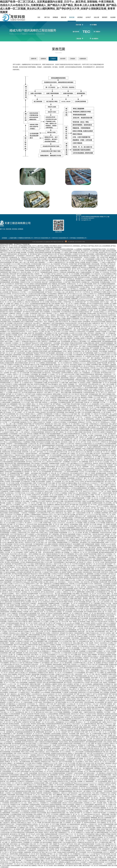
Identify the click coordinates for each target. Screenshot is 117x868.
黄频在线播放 (53, 496)
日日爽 (28, 300)
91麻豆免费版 (107, 709)
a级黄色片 (95, 307)
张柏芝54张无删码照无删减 (52, 391)
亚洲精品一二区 (79, 538)
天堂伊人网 (61, 498)
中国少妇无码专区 (19, 323)
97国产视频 (82, 589)
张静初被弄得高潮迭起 (56, 282)
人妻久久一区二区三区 (80, 439)
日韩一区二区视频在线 (109, 333)
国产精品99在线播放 (77, 811)
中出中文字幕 (106, 447)
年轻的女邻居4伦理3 (33, 277)
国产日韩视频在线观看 (52, 587)
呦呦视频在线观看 (96, 341)
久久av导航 (12, 683)
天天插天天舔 (59, 388)
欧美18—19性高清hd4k (20, 851)
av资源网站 (55, 320)
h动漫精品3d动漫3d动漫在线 (44, 394)
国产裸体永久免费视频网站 (15, 317)
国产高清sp (111, 264)
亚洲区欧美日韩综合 (58, 510)
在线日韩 (23, 594)
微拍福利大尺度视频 (12, 335)
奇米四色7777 (47, 589)
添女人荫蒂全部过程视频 (24, 719)
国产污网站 (83, 346)
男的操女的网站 (92, 313)
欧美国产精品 (93, 490)
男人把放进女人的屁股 (84, 383)
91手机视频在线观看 (28, 355)
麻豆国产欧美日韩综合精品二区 (25, 538)
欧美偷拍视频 (16, 422)
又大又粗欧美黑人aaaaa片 (46, 450)
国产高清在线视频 (65, 370)
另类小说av (51, 518)
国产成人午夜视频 (105, 348)
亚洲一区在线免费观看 (64, 341)
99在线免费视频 (16, 752)
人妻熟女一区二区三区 (22, 686)
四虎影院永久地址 (46, 762)
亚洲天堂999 (105, 572)
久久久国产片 (20, 523)
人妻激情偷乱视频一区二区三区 (100, 383)
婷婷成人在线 (100, 366)
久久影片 (106, 297)
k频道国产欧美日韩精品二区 (78, 574)
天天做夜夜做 (99, 320)
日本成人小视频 (14, 327)
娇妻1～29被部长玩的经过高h (92, 266)
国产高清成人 (20, 305)
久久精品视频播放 (72, 422)
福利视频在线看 (57, 309)
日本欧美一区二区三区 (73, 350)
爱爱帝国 (110, 748)
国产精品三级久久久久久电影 (89, 541)
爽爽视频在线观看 (106, 407)
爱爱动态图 (60, 435)
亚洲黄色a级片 (14, 692)
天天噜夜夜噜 (25, 811)
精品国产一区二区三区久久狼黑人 (46, 722)
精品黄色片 (98, 358)
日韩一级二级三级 (6, 299)
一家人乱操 (18, 361)
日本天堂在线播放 (22, 587)
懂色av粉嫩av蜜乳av (57, 335)
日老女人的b (63, 417)
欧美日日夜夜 (79, 702)
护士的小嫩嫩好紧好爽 (24, 457)
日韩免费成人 (110, 488)
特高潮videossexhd (53, 421)
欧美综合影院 (48, 343)
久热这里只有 (41, 422)
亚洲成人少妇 (78, 373)
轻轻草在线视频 (85, 350)
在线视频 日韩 (86, 282)
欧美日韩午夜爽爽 (45, 859)
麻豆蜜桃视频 (45, 748)
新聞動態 (21, 229)
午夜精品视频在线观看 (30, 325)
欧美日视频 (64, 571)
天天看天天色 (96, 432)
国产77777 (99, 506)
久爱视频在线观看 (31, 409)
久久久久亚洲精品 (34, 460)
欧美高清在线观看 (18, 521)
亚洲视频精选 (66, 831)
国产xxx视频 (89, 437)
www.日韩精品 (81, 664)
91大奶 (48, 490)
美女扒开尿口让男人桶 (16, 554)
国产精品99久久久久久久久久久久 (21, 299)
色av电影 (89, 447)
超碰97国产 (85, 686)
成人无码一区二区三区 (81, 859)
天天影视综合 (20, 454)
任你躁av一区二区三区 (57, 374)
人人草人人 (56, 313)
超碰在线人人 (85, 824)
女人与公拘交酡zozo (98, 444)
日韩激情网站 (25, 805)
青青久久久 (71, 739)
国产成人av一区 (41, 416)
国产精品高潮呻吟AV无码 (102, 355)
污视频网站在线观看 (54, 603)
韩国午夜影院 (63, 587)
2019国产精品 (105, 579)
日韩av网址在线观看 (83, 595)
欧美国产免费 (67, 411)
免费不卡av (97, 353)
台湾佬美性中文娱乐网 (22, 641)
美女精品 (62, 775)
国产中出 (3, 335)
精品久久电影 (49, 491)
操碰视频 (98, 317)
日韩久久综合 (53, 256)
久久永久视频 (48, 516)
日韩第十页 (50, 378)
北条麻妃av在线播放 (15, 491)
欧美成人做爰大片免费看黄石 (85, 281)
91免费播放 (42, 363)
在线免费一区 (16, 720)
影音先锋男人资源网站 (12, 378)
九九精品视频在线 (57, 549)
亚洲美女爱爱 (104, 427)
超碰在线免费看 (24, 608)
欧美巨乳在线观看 (93, 309)
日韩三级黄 (88, 538)
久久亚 (65, 763)
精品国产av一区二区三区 (48, 716)
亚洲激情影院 (14, 777)
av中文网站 (31, 587)
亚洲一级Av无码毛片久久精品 (98, 739)
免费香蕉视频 (97, 531)
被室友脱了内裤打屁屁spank (107, 309)
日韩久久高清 (22, 434)
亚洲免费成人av (66, 488)
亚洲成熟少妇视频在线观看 (35, 786)
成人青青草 (47, 401)
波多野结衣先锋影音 (97, 747)
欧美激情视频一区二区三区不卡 (48, 299)
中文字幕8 (104, 353)
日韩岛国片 (108, 478)
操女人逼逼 (28, 351)
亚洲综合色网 (14, 803)
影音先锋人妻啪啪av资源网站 (81, 577)
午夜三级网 (47, 393)
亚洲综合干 (73, 378)
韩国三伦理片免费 (36, 402)
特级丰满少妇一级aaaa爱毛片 (17, 300)
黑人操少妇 (14, 261)
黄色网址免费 (103, 582)
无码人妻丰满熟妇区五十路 (39, 727)
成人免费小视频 (70, 615)
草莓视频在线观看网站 (72, 256)
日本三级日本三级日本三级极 (80, 394)
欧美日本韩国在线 (33, 809)
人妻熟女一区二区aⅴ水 (40, 427)
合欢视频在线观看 (42, 671)
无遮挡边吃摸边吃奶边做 (96, 460)
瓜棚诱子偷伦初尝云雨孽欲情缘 (64, 249)
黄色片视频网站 (39, 337)
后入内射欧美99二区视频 (28, 482)
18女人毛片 (96, 704)
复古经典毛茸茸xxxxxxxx (79, 719)
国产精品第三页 (81, 562)
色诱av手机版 (92, 289)
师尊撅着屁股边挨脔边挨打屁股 (68, 277)
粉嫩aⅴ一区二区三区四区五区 (47, 290)
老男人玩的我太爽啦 (103, 577)
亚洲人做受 (61, 330)
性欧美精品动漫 (87, 572)
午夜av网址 (113, 814)
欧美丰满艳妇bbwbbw (50, 389)
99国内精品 (83, 304)
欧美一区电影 (63, 384)
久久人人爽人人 (56, 393)
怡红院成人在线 (108, 529)
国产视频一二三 (21, 861)
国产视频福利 (46, 663)
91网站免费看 (92, 557)
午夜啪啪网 (60, 790)
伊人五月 (35, 386)
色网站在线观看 (28, 391)
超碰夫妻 (33, 300)
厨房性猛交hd (54, 521)
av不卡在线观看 (48, 519)
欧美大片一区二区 (8, 788)
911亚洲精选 (17, 505)
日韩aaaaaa (29, 711)
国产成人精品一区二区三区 (25, 427)
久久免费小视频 (64, 383)
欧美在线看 (29, 544)
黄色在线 (62, 546)
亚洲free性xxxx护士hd (62, 836)
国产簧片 (94, 508)
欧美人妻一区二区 (13, 376)
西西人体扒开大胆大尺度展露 (98, 566)
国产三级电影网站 (54, 534)
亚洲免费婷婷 (87, 322)
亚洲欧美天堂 (37, 480)
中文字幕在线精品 (52, 294)
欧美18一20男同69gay (12, 406)
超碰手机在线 (40, 740)
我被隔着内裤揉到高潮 (7, 500)
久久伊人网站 (98, 285)
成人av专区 (7, 416)
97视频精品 (17, 625)
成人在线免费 (91, 523)
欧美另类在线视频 (66, 585)
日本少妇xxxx (76, 862)
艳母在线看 (103, 704)
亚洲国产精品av (19, 297)
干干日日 (29, 332)
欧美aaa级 (55, 444)
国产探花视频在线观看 (19, 744)
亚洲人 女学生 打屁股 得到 (44, 561)
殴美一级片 (88, 725)
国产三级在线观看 (62, 454)
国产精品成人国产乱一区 (109, 780)
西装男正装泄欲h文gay (52, 289)
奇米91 (102, 404)
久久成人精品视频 (10, 686)
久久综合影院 (30, 767)
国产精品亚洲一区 (78, 656)
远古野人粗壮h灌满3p (35, 608)
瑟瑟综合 (45, 402)
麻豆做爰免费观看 (40, 597)
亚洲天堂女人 (62, 496)
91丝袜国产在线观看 (101, 332)
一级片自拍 (102, 798)
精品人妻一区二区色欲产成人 (106, 261)
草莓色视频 (93, 330)
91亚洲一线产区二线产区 (74, 269)
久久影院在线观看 (45, 271)
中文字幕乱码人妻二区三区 (26, 841)
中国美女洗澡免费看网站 (53, 531)
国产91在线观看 (95, 348)
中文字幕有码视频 (80, 381)
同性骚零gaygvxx (106, 422)
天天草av (112, 462)
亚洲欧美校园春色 (40, 564)
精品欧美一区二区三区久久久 (82, 508)
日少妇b (103, 274)
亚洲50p (35, 857)
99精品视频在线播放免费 (75, 386)
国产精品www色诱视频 (7, 701)
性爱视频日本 (68, 440)
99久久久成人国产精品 (27, 551)
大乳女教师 (34, 750)
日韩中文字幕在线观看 (34, 361)
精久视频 (55, 783)
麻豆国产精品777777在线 (59, 285)
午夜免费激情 (112, 683)
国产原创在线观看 (109, 267)
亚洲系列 (53, 602)
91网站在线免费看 (52, 640)
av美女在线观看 (79, 752)
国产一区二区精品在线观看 (91, 302)
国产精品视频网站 (85, 274)
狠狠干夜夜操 (51, 628)
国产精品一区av (103, 735)
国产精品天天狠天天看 (54, 696)
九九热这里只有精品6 (8, 432)
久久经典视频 (7, 449)
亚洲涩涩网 (25, 452)
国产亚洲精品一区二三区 (59, 279)
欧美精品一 (100, 791)
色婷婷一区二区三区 (42, 358)
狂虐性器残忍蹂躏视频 (41, 284)
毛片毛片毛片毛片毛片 (36, 411)
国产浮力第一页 (33, 363)
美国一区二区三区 (30, 712)
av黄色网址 (74, 468)
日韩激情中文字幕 (25, 282)
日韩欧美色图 (104, 378)
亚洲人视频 (66, 795)
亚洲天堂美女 (22, 267)
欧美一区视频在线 (49, 322)
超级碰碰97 (4, 254)
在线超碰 (85, 864)
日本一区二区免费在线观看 (21, 684)
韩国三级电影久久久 (15, 272)
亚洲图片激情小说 (69, 859)
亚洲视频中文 (112, 351)
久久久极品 (31, 564)
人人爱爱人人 (17, 341)
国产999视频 (16, 435)
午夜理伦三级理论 (71, 699)
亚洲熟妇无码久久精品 (72, 427)
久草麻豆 (84, 650)
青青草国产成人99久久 (79, 421)
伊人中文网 (93, 524)
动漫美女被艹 (82, 632)
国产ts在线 (78, 561)
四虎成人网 (81, 849)
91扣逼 (102, 562)
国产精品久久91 (91, 290)
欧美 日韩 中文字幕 (46, 599)
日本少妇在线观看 (87, 412)
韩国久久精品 (25, 752)
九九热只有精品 (38, 702)
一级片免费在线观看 (65, 529)
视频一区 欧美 (25, 590)
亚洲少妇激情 (95, 376)
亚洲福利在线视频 (35, 686)
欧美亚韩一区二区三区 (98, 725)
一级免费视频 (18, 742)
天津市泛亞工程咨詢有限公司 (42, 238)
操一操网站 (46, 348)
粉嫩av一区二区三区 (97, 496)
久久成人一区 (113, 557)
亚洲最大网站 (80, 370)
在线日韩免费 (16, 768)
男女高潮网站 (13, 457)
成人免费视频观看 (52, 330)
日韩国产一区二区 (79, 337)
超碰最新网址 (73, 401)
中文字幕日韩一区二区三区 (26, 651)
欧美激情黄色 (33, 673)
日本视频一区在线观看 (19, 615)
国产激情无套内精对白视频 (55, 338)
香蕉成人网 (113, 618)
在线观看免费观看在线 (38, 335)
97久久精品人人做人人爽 (61, 292)
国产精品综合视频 (41, 511)
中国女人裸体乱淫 (57, 686)
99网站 (81, 767)
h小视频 (92, 495)
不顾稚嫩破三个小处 (76, 720)
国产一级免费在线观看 (90, 516)
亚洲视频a (6, 790)
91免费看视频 (44, 709)
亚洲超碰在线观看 (100, 480)
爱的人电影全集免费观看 (83, 678)
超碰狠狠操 (102, 345)
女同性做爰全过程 (79, 518)
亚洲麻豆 (99, 663)
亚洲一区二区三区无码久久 (14, 249)
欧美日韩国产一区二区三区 (80, 460)
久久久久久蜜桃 (16, 264)
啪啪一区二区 (30, 478)
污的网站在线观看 (31, 636)
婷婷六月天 (9, 505)
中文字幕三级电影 (29, 284)
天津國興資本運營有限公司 (25, 238)
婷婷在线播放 (9, 488)
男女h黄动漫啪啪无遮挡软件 (77, 742)
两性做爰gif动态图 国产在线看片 (67, 595)
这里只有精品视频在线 (58, 323)
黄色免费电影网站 (60, 407)
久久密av (63, 305)
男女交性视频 (108, 791)
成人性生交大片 (79, 669)
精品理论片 (111, 587)
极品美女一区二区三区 (43, 267)
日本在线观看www (52, 655)
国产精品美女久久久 (24, 760)
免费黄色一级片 (108, 281)
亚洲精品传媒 (113, 664)
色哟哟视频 (62, 699)
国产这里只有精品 (111, 480)
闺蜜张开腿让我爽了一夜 (37, 684)
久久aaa (3, 426)
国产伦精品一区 (97, 272)
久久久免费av (26, 313)
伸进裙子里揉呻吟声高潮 (103, 289)
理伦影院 (34, 724)
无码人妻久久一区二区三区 (22, 585)
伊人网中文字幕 (93, 800)
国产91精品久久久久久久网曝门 (14, 419)
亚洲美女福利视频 (14, 513)
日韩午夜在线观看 (93, 401)
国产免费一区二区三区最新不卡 (15, 394)
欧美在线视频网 (15, 865)
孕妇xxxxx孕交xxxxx (78, 388)
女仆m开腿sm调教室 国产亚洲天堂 (20, 381)
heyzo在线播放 (84, 778)
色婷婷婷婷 (29, 709)
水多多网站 (91, 521)
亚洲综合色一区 (80, 356)
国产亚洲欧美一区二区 (47, 495)
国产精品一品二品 (53, 854)
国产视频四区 (50, 538)
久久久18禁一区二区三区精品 (23, 495)
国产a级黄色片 (6, 305)
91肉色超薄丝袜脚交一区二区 (92, 393)
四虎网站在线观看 (84, 429)
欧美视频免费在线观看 (21, 607)
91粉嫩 (70, 661)
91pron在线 (99, 368)
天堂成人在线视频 (83, 556)
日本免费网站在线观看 (65, 402)
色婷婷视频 (99, 772)
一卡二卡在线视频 (20, 478)
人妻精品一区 (52, 785)
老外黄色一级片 (55, 317)
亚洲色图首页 (83, 427)
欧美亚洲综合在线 (17, 325)
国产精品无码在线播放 (71, 510)
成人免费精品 (42, 330)
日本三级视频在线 (49, 505)
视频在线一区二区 (43, 366)
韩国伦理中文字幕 (87, 561)
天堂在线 (46, 411)
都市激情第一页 (48, 310)
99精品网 (35, 643)
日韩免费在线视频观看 (107, 343)
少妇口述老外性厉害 (99, 430)
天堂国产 (109, 340)
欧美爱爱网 (54, 486)
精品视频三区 (24, 837)
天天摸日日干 (106, 839)
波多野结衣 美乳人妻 (6, 615)
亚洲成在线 (103, 477)
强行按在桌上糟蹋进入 (7, 763)
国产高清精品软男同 (38, 424)
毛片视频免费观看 (38, 544)
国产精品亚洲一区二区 (26, 450)
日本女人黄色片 (69, 348)
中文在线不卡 (4, 300)
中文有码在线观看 (33, 630)
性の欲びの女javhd (19, 579)
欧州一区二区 (11, 648)
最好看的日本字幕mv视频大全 (60, 569)
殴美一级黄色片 (83, 655)
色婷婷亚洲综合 (18, 627)
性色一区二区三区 (70, 495)
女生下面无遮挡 (33, 688)
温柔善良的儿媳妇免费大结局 (35, 541)
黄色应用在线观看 (53, 699)
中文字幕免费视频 (53, 325)
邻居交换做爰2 (12, 318)
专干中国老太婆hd (104, 414)
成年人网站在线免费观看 (13, 259)
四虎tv (106, 429)
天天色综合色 (9, 515)
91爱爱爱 (32, 396)
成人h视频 (26, 501)
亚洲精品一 (95, 493)
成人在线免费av (104, 269)
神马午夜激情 (50, 407)
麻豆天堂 (59, 467)
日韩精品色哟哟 (109, 711)
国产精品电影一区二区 (13, 338)
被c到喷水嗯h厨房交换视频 (62, 360)
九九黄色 (42, 332)
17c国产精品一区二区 (20, 819)
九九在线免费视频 (54, 846)
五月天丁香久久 (37, 419)
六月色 (111, 602)
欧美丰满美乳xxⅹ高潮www (92, 656)
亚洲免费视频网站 (37, 798)
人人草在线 (6, 477)
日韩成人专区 (82, 688)
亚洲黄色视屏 (26, 490)
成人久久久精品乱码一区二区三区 (72, 467)
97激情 (77, 374)
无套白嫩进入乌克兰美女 (7, 735)
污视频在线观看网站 (86, 272)
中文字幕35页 (23, 348)
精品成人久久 (54, 582)
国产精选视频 (88, 284)
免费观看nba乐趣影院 (12, 426)
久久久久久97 (93, 666)
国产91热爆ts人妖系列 (44, 317)
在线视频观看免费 (69, 785)
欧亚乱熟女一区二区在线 (73, 757)
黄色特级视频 (9, 544)
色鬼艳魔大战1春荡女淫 (65, 544)
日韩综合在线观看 (68, 694)
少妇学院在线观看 (67, 251)
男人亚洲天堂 (85, 251)
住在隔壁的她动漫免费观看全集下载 (40, 304)
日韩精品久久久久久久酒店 (42, 355)
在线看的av (108, 337)
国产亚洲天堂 (112, 605)
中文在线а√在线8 (36, 796)
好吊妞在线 (112, 313)
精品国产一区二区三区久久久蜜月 (93, 526)
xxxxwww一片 (110, 765)
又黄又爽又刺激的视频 (66, 681)
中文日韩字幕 (103, 500)
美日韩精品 (10, 285)
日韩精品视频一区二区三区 (102, 435)
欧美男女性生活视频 (60, 557)
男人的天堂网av (108, 503)
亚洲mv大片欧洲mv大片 (90, 294)
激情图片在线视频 (99, 475)
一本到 (80, 384)
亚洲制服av (28, 526)
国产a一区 (98, 842)
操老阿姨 (91, 846)
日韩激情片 (106, 470)
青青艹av (28, 430)
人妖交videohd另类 (69, 374)
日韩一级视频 (107, 857)
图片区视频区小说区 (53, 427)
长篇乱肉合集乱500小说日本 (12, 664)
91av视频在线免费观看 (73, 541)
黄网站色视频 (57, 394)
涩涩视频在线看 (94, 394)
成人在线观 (71, 571)
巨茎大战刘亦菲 (15, 547)
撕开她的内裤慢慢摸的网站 (55, 429)
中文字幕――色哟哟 (107, 826)
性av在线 (7, 493)
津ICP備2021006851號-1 (57, 242)
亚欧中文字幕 (37, 462)
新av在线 (32, 772)
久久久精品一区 (77, 661)
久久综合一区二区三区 (54, 861)
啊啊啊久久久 (69, 330)
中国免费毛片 (83, 289)
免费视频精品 (53, 458)
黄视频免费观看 (93, 605)
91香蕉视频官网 (5, 600)
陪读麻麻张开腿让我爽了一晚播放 (20, 473)
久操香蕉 (97, 511)
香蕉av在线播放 (56, 442)
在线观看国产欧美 (103, 490)
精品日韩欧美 (37, 778)
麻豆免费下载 (7, 356)
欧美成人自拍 (49, 251)
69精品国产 (72, 747)
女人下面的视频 (95, 603)
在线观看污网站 (71, 458)
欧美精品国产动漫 (36, 313)
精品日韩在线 (87, 432)
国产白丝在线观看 (102, 697)
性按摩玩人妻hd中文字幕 (32, 632)
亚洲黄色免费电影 (50, 467)
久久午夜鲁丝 (61, 389)
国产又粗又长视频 (105, 595)
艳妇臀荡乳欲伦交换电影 (9, 379)
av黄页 (14, 302)
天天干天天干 (113, 325)
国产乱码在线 (68, 388)
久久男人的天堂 (58, 491)
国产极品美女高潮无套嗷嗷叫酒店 (95, 482)
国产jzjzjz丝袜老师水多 (97, 753)
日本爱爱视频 (6, 547)
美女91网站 (75, 808)
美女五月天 (74, 795)
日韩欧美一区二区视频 (14, 590)
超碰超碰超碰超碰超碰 (49, 445)
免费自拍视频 (73, 383)
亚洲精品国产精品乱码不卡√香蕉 (34, 305)
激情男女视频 (91, 707)
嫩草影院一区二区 (38, 449)
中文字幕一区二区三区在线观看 (14, 552)
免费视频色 (109, 417)
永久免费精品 (21, 828)
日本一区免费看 (5, 373)
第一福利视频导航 (74, 569)
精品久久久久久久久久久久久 (78, 358)
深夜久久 (33, 414)
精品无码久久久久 (27, 449)
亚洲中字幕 (105, 287)
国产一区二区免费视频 (100, 437)
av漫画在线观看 (23, 650)
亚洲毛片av (108, 660)
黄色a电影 (3, 249)
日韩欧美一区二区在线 (104, 651)
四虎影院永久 (57, 793)
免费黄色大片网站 (111, 274)
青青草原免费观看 (93, 445)
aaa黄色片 (3, 285)
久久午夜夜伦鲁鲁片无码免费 (48, 437)
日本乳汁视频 (40, 834)
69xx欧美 (72, 333)
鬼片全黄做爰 (84, 777)
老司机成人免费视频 (33, 434)
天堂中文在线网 (13, 632)
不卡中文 (16, 584)
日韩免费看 (109, 798)
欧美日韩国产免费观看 (41, 717)
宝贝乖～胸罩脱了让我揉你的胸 (72, 351)
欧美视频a (34, 800)
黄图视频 (48, 335)
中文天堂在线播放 (77, 470)
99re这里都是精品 (64, 691)
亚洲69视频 (61, 719)
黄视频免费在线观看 (18, 669)
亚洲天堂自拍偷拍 (105, 686)
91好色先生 (3, 785)
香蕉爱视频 (39, 633)
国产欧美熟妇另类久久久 (108, 373)
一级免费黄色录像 (42, 603)
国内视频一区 (89, 414)
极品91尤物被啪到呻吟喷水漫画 (56, 813)
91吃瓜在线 (106, 272)
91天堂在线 (9, 290)
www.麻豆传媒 (33, 505)
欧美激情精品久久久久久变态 (34, 781)
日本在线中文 (72, 300)
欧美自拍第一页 (9, 360)
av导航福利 (107, 256)
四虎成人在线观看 (80, 262)
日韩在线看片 (95, 361)
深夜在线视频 (18, 309)
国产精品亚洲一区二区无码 (66, 521)
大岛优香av (52, 477)
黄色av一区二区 (107, 515)
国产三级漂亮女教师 (20, 353)
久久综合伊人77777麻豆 (42, 396)
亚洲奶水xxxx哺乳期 (34, 837)
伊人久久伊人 (57, 590)
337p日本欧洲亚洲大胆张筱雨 (28, 813)
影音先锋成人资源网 (76, 365)
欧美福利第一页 (33, 510)
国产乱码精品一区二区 (10, 412)
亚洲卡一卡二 (98, 796)
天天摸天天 (44, 328)
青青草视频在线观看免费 (56, 683)
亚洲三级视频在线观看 (88, 544)
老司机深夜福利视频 (26, 483)
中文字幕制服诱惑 (69, 554)
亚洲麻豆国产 (111, 706)
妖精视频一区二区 (104, 401)
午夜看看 (82, 374)
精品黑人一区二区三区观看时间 (11, 411)
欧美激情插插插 (8, 819)
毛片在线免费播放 (76, 650)
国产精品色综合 (73, 793)
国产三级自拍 (7, 340)
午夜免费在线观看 (19, 407)
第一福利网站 (55, 271)
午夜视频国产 (32, 513)
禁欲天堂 (28, 302)
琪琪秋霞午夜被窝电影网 (32, 271)
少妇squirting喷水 (58, 561)
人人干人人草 (18, 773)
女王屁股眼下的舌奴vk (69, 678)
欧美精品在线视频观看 (64, 267)
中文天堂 (56, 417)
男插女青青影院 (76, 282)
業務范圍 (9, 229)
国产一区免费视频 (65, 462)
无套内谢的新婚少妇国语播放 (73, 501)
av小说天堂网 (13, 559)
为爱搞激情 (59, 660)
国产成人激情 (90, 632)
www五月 (86, 279)
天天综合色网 (93, 360)
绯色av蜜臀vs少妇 (78, 594)
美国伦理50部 (76, 407)
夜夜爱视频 (105, 513)
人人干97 (74, 585)
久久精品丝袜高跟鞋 (55, 826)
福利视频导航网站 (46, 340)
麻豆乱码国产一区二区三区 (83, 674)
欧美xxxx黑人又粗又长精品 (82, 348)
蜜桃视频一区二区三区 (107, 808)
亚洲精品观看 (23, 266)
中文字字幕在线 (26, 264)
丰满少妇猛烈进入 (78, 457)
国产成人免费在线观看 (53, 475)
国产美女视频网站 (67, 547)
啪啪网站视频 (16, 465)
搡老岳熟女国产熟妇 (39, 309)
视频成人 (10, 627)
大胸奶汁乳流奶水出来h (92, 633)
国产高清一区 (6, 445)
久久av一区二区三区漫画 (40, 297)
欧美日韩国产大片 (83, 253)
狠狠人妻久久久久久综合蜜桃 (96, 809)
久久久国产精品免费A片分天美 (84, 584)
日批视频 (48, 422)
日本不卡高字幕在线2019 (59, 356)
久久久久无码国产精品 (66, 641)
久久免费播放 (64, 493)
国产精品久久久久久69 (71, 503)
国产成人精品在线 (43, 648)
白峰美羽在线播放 (99, 300)
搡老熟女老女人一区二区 (44, 287)
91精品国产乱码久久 (34, 599)
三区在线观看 (45, 256)
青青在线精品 (61, 315)
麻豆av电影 (104, 486)
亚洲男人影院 (109, 750)
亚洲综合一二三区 (105, 335)
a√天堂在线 (44, 421)
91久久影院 (42, 501)
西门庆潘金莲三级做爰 (76, 322)
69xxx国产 (24, 361)
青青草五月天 (19, 269)
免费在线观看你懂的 (66, 457)
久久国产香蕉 (40, 543)
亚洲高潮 (107, 719)
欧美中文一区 (104, 569)
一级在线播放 (14, 541)
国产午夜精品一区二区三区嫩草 (95, 673)
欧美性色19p (111, 292)
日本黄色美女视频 (36, 264)
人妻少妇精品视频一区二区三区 (73, 435)
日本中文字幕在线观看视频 (35, 681)
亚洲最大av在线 (5, 630)
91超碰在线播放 (107, 547)
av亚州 (81, 668)
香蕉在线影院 (30, 440)
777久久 (99, 778)
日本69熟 (77, 486)
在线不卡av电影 (104, 302)
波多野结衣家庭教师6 (56, 805)
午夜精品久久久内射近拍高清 (77, 332)
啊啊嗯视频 (94, 818)
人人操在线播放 (53, 402)
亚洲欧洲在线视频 (63, 401)
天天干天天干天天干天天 (86, 299)
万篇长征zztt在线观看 (11, 440)
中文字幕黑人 (91, 465)
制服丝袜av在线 (54, 798)
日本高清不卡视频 (64, 834)
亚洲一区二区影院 (94, 416)
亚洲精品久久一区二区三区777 (74, 775)
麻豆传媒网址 (62, 284)
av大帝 (105, 549)
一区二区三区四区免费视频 (54, 455)
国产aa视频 (77, 755)
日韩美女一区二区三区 (87, 407)
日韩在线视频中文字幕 (28, 780)
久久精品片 (104, 371)
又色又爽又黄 (70, 523)
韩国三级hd (92, 599)
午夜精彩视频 (6, 734)
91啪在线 (19, 313)
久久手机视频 (16, 603)
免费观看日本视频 (65, 814)
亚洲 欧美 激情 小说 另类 (28, 575)
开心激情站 (98, 556)
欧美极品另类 (96, 371)
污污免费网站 (34, 501)
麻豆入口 (74, 671)
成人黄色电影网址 (89, 419)
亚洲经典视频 (19, 707)
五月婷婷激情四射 (29, 401)
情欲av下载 (99, 256)
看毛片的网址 (47, 633)
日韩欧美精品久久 (95, 424)
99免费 (39, 823)
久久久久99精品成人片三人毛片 (58, 381)
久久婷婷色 (3, 289)
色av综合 (49, 773)
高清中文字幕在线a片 (15, 592)
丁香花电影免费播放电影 (13, 485)
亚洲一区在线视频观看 (109, 625)
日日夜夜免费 (68, 800)
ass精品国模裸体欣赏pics (16, 442)
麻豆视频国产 (18, 312)
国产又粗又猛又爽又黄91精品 (25, 274)
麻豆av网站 (64, 770)
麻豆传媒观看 (89, 518)
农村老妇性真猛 (92, 363)
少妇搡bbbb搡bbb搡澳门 (17, 506)
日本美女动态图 (109, 640)
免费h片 (58, 449)
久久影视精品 (32, 617)
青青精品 (99, 625)
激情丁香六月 (101, 681)
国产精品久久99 (81, 763)
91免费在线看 (90, 449)
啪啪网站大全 (51, 511)
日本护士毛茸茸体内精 (20, 285)
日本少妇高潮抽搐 (93, 552)
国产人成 (71, 271)
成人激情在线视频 (9, 361)
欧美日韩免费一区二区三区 (18, 790)
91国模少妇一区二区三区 (80, 552)
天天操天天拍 (41, 483)
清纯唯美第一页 (28, 521)
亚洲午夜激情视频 (40, 251)
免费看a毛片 (93, 778)
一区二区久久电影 (102, 645)
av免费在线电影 (34, 706)
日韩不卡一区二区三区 (50, 337)
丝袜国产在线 (35, 533)
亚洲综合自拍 (82, 692)
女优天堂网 (12, 791)
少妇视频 (52, 622)
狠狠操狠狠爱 (87, 727)
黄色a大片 (5, 437)
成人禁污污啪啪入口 (94, 328)
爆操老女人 (83, 486)
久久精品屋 (60, 566)
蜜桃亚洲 (28, 818)
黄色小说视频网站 (45, 312)
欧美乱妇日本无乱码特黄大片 (87, 653)
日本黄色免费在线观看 (36, 589)
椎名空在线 (38, 572)
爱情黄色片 (84, 396)
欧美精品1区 (82, 745)
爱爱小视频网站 (93, 655)
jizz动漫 (8, 333)
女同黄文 (14, 806)
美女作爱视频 (103, 351)
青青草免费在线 (90, 374)
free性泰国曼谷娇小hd (40, 559)
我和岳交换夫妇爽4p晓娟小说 (19, 330)
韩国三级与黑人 (20, 543)
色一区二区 (12, 575)
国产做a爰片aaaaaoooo (90, 506)
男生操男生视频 (75, 404)
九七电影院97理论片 (62, 300)
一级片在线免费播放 (44, 454)
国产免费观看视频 (88, 353)
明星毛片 (87, 627)
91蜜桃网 (98, 828)
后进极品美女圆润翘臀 (104, 294)
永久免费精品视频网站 (22, 648)
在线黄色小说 (18, 365)
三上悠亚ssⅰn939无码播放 (74, 376)
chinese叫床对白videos (37, 585)
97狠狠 (14, 340)
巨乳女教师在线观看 (89, 317)
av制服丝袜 (12, 313)
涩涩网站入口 (21, 302)
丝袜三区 (3, 607)
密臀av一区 (44, 861)
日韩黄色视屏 (5, 867)
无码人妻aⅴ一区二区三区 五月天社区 (88, 699)
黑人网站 (104, 531)
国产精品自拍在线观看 (14, 475)
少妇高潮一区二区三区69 (93, 851)
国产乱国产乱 (18, 546)
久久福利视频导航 (73, 688)
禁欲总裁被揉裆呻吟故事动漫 (43, 440)
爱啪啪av (54, 651)
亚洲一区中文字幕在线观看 (29, 577)
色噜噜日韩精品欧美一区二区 (64, 567)
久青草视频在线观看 (56, 803)
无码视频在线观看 (15, 696)
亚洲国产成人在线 (111, 831)
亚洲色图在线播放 (105, 282)
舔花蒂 (13, 305)
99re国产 (88, 683)
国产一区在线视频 (65, 638)
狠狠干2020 (20, 785)
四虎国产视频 (28, 424)
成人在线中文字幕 (84, 839)
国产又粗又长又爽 (110, 482)
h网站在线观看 (70, 607)
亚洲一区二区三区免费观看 (28, 310)
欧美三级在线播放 (41, 854)
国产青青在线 (27, 312)
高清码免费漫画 (30, 833)
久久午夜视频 (79, 523)
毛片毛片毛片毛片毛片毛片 (20, 294)
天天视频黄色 (34, 498)
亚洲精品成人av (42, 315)
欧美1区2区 (5, 592)
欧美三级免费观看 (66, 391)
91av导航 (37, 534)
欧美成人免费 (26, 801)
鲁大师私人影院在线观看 (80, 445)
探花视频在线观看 (101, 473)
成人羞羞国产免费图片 (66, 572)
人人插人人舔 (79, 419)
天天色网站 (48, 274)
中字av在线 (24, 617)
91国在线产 (58, 416)
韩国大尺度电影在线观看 (9, 427)
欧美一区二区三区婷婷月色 (48, 612)
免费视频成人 (4, 610)
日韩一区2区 (86, 500)
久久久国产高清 (70, 444)
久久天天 (107, 636)
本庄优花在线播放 (101, 567)
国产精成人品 (70, 279)
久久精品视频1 (17, 490)
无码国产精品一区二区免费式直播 (73, 302)
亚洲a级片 (96, 351)
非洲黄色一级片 (8, 689)
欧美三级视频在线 (56, 831)
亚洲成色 (50, 808)
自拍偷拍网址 (96, 404)
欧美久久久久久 (14, 266)
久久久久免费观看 (58, 620)
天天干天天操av (8, 635)
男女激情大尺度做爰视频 (28, 816)
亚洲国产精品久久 (103, 727)
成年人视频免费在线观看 (107, 376)
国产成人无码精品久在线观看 (78, 465)
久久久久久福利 (35, 468)
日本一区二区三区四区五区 (51, 638)
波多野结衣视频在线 (67, 373)
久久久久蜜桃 (30, 493)
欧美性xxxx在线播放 (78, 566)
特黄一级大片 (107, 747)
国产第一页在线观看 (36, 590)
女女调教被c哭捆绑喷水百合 (49, 295)
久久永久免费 (49, 562)
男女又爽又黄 (22, 541)
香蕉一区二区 (101, 290)
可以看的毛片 (21, 781)
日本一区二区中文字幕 (81, 271)
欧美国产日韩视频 (30, 508)
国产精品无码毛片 (102, 313)
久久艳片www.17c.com (87, 854)
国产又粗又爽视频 (98, 760)
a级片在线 (107, 717)
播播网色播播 (81, 592)
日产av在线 (111, 795)
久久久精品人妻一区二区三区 (102, 452)
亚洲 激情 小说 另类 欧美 (96, 640)
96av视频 (25, 599)
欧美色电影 (11, 666)
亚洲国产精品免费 (102, 363)
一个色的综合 (98, 297)
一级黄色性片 (42, 704)
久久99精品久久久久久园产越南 (69, 368)
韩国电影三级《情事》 (36, 552)
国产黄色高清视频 (45, 318)
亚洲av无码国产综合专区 (25, 307)
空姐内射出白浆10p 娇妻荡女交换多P (25, 455)
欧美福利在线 (24, 569)
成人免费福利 (103, 310)
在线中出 (112, 744)
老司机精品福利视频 (106, 580)
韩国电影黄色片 (32, 267)
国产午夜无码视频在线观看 (79, 676)
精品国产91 (7, 823)
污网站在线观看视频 (92, 381)
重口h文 (25, 417)
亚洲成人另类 (66, 697)
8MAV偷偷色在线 (59, 786)
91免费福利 (103, 284)
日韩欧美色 (32, 628)
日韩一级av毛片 (96, 674)
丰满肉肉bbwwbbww (47, 515)
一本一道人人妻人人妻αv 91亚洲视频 (13, 424)
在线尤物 (93, 368)
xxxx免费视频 (78, 249)
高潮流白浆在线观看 (101, 646)
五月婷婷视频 (71, 356)
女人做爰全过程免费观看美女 (19, 445)
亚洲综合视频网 (49, 305)
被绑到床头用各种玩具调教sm (53, 740)
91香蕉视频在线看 (90, 551)
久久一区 (109, 350)
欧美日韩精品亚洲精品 (44, 569)
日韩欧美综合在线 (89, 458)
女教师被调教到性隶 (93, 587)
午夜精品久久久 (23, 370)
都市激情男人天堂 (67, 439)
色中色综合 (60, 785)
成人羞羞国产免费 (54, 345)
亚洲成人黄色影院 (41, 412)
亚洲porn (41, 404)
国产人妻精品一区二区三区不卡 (20, 304)
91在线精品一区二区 (18, 343)
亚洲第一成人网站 (88, 435)
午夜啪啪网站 (47, 734)
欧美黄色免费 (60, 445)
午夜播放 (47, 660)
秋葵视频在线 (109, 521)
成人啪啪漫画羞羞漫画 (74, 824)
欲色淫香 (85, 384)
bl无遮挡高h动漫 (38, 521)
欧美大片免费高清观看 (27, 322)
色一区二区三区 (46, 399)
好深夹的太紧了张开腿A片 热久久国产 (38, 261)
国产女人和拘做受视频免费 (101, 694)
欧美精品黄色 (9, 472)
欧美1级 (40, 785)
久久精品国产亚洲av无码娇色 (90, 269)
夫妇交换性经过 (42, 615)
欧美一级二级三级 (111, 752)
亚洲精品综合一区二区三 (12, 676)
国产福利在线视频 (89, 254)
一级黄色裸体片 (46, 323)
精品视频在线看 (69, 625)
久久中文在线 (6, 261)
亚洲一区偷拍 (41, 613)
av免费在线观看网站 (101, 254)
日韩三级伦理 (25, 865)
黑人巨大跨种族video (90, 366)
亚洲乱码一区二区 (46, 285)
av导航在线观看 (95, 282)
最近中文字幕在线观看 (20, 645)
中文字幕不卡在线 (30, 394)
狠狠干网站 (57, 251)
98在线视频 (82, 602)
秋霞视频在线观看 (94, 777)
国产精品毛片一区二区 (64, 648)
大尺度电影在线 (39, 780)
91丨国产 (114, 457)
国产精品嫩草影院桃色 (14, 780)
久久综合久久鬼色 (64, 539)
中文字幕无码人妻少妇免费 (83, 615)
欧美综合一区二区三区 (39, 824)
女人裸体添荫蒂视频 (44, 856)
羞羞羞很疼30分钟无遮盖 (48, 674)
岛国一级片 (98, 379)
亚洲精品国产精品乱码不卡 (85, 559)
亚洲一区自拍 (18, 753)
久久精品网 (16, 447)
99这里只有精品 (24, 571)
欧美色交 (91, 285)
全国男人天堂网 (8, 584)
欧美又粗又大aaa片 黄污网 (92, 510)
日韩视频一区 (81, 781)
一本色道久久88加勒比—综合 (91, 257)
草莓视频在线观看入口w (7, 383)
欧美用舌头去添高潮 (44, 831)
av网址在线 (36, 307)
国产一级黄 (74, 360)
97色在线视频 (92, 620)
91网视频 (33, 442)
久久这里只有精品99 (35, 650)
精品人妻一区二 (87, 371)
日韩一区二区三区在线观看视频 (42, 472)
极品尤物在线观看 (36, 447)
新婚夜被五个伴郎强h (64, 676)
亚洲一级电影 (73, 622)
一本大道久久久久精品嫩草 (101, 485)
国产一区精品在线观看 (105, 493)
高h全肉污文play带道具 (108, 419)
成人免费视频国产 (16, 758)
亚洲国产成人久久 (73, 493)
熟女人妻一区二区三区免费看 (71, 274)
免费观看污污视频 (95, 829)
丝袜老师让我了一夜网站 (33, 256)
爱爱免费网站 (13, 706)
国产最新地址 (69, 546)
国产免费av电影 (74, 505)
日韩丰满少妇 (26, 491)
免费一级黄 (112, 287)
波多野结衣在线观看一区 (15, 800)
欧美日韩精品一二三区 (109, 299)
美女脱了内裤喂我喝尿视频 (96, 396)
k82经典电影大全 (31, 699)
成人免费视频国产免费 (36, 379)
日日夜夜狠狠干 (21, 256)
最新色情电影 (99, 374)
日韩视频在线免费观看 (72, 829)
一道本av (110, 398)
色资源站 (46, 521)
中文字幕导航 (43, 460)
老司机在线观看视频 (45, 630)
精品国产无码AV (74, 346)
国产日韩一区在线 (86, 442)
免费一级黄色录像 (18, 671)
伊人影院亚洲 (87, 307)
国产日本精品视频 (57, 589)
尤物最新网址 (32, 683)
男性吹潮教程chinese (49, 702)
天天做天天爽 (73, 781)
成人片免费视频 (62, 478)
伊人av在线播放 (35, 842)
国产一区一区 (56, 730)
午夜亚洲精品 (15, 813)
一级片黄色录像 (82, 309)
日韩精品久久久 (80, 805)
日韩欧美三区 (105, 442)
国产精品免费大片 (36, 486)
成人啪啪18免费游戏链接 (30, 546)
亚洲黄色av (10, 365)
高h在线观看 (7, 264)
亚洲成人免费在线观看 (20, 384)
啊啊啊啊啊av (7, 551)
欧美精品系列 (5, 257)
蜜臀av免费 (12, 653)
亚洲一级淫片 (45, 457)
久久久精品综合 (96, 274)
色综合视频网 (77, 544)
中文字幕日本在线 (20, 493)
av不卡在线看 (69, 353)
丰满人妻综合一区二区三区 (39, 655)
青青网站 (42, 279)
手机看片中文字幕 (26, 547)
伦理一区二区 (41, 269)
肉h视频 (32, 752)
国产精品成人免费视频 (60, 376)
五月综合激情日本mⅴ (101, 589)
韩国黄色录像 (51, 416)
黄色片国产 (45, 282)
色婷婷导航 (97, 755)
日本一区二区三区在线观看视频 (41, 646)
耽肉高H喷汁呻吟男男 (33, 714)
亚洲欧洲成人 (76, 543)
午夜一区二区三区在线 (98, 295)
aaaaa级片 (62, 750)
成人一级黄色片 (52, 315)
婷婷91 (78, 272)
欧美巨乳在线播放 (37, 549)
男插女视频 (12, 641)
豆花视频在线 (5, 491)
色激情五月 (76, 547)
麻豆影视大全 (14, 834)
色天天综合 (104, 315)
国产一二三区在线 (78, 628)
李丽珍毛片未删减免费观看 (98, 607)
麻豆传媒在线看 (108, 460)
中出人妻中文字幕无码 (76, 295)
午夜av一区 (27, 498)
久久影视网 (38, 493)
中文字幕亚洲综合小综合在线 (70, 312)
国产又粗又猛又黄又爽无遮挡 (14, 498)
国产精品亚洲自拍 (53, 383)
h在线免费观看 (103, 865)
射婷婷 (67, 253)
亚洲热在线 (103, 859)
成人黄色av (18, 798)
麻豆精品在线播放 (46, 686)
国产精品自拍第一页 (24, 254)
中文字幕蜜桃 (87, 295)
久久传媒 (61, 783)
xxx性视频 (90, 755)
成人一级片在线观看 (62, 856)
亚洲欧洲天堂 (109, 468)
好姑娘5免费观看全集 (57, 276)
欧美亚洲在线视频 (96, 571)
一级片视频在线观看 (88, 768)
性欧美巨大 (85, 666)
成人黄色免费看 (41, 482)
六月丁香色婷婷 (67, 646)
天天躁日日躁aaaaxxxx (79, 716)
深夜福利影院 (101, 714)
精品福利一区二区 (68, 424)
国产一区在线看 (94, 312)
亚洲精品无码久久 (9, 455)
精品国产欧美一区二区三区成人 (89, 505)
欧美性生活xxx (67, 711)
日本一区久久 (16, 577)
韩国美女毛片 (101, 554)
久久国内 (13, 454)
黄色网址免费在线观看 (40, 360)
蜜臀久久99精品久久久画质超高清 (57, 328)
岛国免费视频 (86, 249)
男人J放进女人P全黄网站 (81, 416)
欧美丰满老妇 (14, 844)
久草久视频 (26, 666)
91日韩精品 (13, 533)
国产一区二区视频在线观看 (52, 585)
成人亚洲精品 (88, 760)
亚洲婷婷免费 (6, 486)
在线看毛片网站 (100, 468)
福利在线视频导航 (102, 271)
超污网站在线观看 (102, 516)
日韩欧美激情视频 (67, 740)
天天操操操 (33, 811)
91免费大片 (109, 290)
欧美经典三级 (43, 257)
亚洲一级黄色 (72, 340)
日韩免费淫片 (57, 439)
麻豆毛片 (65, 803)
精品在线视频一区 (19, 488)
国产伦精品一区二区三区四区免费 (24, 337)
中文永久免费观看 (28, 309)
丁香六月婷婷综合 (84, 368)
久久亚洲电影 (94, 350)
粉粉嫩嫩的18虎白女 (76, 317)
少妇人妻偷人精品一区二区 (96, 276)
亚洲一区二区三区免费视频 (85, 806)
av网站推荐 (15, 650)
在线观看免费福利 (10, 396)
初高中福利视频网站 (57, 859)
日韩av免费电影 (35, 692)
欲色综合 (31, 399)
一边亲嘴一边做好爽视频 (92, 669)
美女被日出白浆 (80, 851)
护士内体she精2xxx (5, 650)
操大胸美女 (66, 650)
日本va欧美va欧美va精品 (85, 323)
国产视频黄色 (92, 488)
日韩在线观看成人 (61, 541)
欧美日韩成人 (88, 704)
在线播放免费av (48, 793)
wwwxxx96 (65, 747)
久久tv (23, 864)
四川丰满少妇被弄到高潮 (75, 257)
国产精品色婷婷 (40, 575)
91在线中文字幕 (24, 378)
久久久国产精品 (11, 861)
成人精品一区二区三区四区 (53, 332)
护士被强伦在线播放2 (108, 379)
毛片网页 (35, 831)
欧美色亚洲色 (65, 430)
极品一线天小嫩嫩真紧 (40, 640)
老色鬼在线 (64, 442)
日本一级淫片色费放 (50, 543)
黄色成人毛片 (17, 393)
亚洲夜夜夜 (106, 421)
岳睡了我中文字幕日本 (62, 322)
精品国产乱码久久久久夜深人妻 (108, 253)
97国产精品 (7, 480)
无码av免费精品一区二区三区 (42, 814)
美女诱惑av (112, 622)
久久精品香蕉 (7, 343)
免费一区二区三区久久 (92, 732)
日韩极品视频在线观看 (47, 365)
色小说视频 (33, 416)
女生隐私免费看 (56, 312)
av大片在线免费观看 (79, 673)
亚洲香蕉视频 (73, 692)
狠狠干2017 (111, 328)
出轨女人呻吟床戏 (47, 313)
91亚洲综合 (28, 646)
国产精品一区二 (18, 549)
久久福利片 (10, 702)
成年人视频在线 (28, 707)
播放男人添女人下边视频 (70, 309)
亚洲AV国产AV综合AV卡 (76, 579)
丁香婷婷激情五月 (48, 590)
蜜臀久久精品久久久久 (104, 457)
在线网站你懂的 (90, 592)
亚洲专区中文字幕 (111, 498)
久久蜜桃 (85, 661)
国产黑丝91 (91, 333)
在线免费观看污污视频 (41, 383)
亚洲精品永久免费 (16, 638)
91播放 (35, 422)
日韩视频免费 (53, 341)
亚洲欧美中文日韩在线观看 (26, 559)
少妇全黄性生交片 (37, 694)
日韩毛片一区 (22, 261)
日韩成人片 (8, 465)
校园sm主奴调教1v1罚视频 (45, 259)
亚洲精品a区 (82, 422)
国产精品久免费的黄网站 (65, 254)
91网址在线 (64, 730)
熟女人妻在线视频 (107, 571)
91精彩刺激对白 (112, 310)
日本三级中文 (30, 281)
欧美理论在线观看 (87, 711)
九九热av (54, 523)
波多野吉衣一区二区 (65, 635)
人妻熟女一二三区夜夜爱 (30, 290)
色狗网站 (107, 304)
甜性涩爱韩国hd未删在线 (35, 417)
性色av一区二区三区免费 (14, 289)
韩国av (113, 289)
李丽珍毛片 (81, 551)
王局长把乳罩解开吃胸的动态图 (66, 437)
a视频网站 (44, 468)
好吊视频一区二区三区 (78, 411)
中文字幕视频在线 (78, 355)
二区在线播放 (15, 287)
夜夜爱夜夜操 (105, 627)
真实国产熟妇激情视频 (90, 554)
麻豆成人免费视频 (69, 516)
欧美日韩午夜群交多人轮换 (28, 465)
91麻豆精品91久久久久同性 (30, 753)
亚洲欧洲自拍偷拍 (9, 640)
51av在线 (5, 307)
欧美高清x (104, 398)
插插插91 (69, 407)
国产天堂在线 (68, 683)
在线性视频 (16, 398)
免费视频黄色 (4, 251)
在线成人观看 (39, 401)
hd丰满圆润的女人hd (30, 671)
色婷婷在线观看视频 (105, 445)
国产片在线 (71, 381)
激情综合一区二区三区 (70, 592)
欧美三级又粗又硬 (34, 729)
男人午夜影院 (20, 439)
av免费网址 (40, 414)
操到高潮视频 (15, 282)
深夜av (85, 333)
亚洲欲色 (104, 546)
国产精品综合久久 (15, 292)
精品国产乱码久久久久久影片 (72, 396)
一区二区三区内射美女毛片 (65, 363)
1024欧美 (85, 801)
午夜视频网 (109, 725)
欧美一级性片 (110, 632)
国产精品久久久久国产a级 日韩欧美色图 (21, 663)
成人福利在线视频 (63, 333)
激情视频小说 (91, 439)
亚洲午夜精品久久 (63, 630)
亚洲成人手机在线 (77, 391)
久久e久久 (77, 519)
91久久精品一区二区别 (55, 485)
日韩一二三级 (19, 432)
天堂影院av (106, 506)
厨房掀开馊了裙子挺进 (29, 722)
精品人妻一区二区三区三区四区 (61, 468)
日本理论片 (3, 627)
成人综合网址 (104, 416)
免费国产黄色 (68, 460)
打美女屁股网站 (59, 495)
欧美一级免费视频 (41, 699)
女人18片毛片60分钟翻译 (54, 488)
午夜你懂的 (67, 575)
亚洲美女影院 (7, 539)
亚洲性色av (42, 790)
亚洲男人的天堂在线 (26, 519)
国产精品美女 (65, 264)
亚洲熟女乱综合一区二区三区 (75, 284)
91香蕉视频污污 (5, 506)
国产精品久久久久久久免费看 (29, 720)
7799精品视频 (64, 605)
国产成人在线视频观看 (40, 429)
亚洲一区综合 (30, 828)
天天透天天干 (79, 478)
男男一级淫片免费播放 (105, 394)
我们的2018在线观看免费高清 (107, 505)
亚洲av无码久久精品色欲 (86, 485)
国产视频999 (10, 337)
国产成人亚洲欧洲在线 (88, 511)
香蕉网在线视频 (107, 745)
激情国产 (3, 374)
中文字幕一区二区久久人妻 (103, 318)
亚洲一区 (45, 435)
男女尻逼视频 (66, 310)
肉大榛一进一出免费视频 (94, 513)
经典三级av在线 (77, 791)
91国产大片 (4, 666)
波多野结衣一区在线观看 (69, 734)
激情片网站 (57, 378)
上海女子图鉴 (5, 709)
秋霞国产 (61, 801)
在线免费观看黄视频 (73, 287)
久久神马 (98, 780)
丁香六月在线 (74, 691)
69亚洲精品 (106, 365)
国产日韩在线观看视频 (20, 740)
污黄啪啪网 (85, 467)
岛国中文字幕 (71, 496)
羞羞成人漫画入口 (44, 645)
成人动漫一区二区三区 (43, 409)
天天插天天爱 (32, 444)
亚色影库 (48, 279)
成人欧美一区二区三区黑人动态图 (10, 483)
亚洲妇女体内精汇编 (10, 618)
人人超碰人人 (15, 348)
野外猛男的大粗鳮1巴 (53, 571)
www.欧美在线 (56, 653)
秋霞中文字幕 (113, 381)
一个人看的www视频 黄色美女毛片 (56, 262)
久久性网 (7, 330)
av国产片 (20, 839)
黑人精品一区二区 (63, 295)
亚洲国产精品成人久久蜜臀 (109, 317)
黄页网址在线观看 (14, 724)
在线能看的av (27, 549)
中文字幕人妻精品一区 (86, 287)
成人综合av (11, 620)
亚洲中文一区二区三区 (96, 462)
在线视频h (48, 327)
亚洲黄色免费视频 (56, 692)
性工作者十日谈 (78, 353)
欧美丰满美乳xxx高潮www (51, 681)
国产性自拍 (97, 454)
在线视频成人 (5, 327)
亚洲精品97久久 (81, 833)
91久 (112, 839)
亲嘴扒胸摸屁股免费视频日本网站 (57, 257)
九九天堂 (45, 818)
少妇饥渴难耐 (29, 730)
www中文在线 (68, 445)
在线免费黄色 (42, 666)
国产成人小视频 (31, 477)
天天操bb (64, 688)
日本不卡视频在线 (53, 346)
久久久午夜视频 (101, 523)
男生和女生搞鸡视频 (92, 788)
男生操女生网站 (96, 315)
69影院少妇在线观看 (68, 805)
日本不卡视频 (36, 340)
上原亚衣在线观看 (62, 597)
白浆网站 (108, 633)
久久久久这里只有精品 (11, 345)
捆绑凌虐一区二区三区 (19, 356)
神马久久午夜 (21, 251)
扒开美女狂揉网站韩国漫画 (79, 488)
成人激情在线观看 (100, 613)
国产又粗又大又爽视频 (107, 511)
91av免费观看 (40, 300)
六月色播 (97, 407)
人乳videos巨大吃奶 (40, 281)
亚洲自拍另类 (113, 396)
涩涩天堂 (16, 544)
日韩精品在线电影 (40, 767)
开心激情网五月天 (41, 628)
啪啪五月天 (67, 796)
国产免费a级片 (57, 404)
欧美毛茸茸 (65, 735)
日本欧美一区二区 (56, 646)
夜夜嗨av (100, 547)
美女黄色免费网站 (51, 829)
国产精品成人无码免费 (65, 325)
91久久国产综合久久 (36, 435)
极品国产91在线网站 (28, 249)
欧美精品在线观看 (48, 430)
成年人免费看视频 (67, 426)
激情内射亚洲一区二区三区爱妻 (40, 302)
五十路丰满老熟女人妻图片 (58, 706)
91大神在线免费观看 (15, 714)
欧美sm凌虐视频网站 (45, 747)
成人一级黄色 (63, 289)
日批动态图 (6, 274)
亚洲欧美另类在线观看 (76, 343)
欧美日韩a (87, 582)
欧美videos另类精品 (33, 318)
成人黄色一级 (91, 663)
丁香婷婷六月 (23, 386)
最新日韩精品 (26, 727)
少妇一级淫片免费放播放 (39, 725)
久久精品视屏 (42, 475)
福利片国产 (108, 276)
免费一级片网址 (62, 337)
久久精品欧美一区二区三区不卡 (108, 699)
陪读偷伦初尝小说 (84, 691)
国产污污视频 (77, 409)
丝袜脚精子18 (37, 663)
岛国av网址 (32, 412)
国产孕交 (58, 483)
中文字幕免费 (37, 346)
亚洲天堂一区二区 (59, 519)
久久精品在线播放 (91, 651)
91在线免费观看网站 (95, 575)
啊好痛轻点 (43, 434)
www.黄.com (71, 623)
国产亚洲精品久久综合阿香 (14, 350)
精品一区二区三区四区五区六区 (54, 600)
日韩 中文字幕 (8, 521)
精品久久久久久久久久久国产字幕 (67, 399)
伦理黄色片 (27, 432)
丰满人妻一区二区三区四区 (46, 865)
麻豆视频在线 (112, 697)
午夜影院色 (47, 546)
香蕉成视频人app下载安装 (99, 455)
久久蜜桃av (61, 444)
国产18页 (84, 587)
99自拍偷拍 (20, 572)
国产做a (12, 707)
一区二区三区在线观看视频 (72, 327)
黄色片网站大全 (61, 806)
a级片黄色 (110, 801)
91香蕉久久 (80, 458)
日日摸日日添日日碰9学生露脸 (37, 294)
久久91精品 (97, 486)
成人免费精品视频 (42, 325)
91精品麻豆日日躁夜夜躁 (38, 801)
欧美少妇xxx (49, 564)
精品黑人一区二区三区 (25, 335)
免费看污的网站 (5, 801)
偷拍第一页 (18, 383)
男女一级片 (81, 414)
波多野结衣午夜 (100, 501)
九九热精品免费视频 (48, 361)
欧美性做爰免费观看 (20, 462)
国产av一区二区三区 (40, 618)
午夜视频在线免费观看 (30, 317)
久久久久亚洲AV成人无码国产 (101, 770)
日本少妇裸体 (39, 276)
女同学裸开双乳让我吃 (98, 538)
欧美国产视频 (28, 506)
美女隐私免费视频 (67, 594)
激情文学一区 (9, 569)
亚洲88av (62, 427)
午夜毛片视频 (61, 668)
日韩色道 (107, 404)
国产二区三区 (60, 663)
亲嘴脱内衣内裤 (62, 294)
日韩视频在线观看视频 (11, 328)
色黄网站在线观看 (57, 650)
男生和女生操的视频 (16, 417)
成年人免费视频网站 (45, 277)
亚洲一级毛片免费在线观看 (33, 388)
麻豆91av (33, 610)
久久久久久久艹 (54, 528)
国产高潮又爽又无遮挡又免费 (65, 755)
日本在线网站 (34, 374)
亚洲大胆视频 (20, 795)
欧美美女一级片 (35, 328)
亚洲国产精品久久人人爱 (26, 429)
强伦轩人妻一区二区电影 (105, 612)
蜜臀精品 (105, 757)
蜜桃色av (61, 297)
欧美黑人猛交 (34, 262)
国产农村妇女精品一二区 (59, 472)
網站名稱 (14, 18)
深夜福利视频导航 (77, 393)
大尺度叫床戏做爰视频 (65, 421)
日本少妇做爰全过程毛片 (77, 473)
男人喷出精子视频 (62, 602)
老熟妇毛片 (45, 341)
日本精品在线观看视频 (93, 346)
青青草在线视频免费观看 (67, 379)
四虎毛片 (69, 398)
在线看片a (63, 463)
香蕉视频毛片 (79, 279)
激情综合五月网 (52, 254)
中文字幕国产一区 (81, 447)
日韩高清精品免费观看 (82, 785)
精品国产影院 (54, 833)
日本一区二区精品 (106, 491)
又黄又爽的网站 (103, 861)
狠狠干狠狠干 (78, 599)
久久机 (11, 610)
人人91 (87, 829)
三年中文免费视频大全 (45, 653)
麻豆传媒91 (77, 424)
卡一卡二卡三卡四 (61, 269)
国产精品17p (61, 503)
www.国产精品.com (73, 289)
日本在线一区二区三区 (30, 315)
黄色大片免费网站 (37, 763)
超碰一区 (62, 823)
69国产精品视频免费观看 (55, 351)
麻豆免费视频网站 (20, 371)
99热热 (86, 285)
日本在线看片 (112, 645)
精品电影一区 (30, 356)
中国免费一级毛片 (101, 411)
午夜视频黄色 (86, 373)
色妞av (12, 493)
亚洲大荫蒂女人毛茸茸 (97, 305)
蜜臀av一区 (110, 594)
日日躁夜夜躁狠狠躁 (8, 716)
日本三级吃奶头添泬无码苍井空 (16, 332)
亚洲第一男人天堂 (54, 379)
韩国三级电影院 (82, 401)
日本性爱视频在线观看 (76, 266)
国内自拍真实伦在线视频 (98, 322)
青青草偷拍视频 (38, 758)
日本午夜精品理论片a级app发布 (46, 513)
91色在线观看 (96, 808)
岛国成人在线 (109, 501)
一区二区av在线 (93, 811)
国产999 (89, 304)
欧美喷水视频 (109, 391)
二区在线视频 (106, 584)
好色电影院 (11, 368)
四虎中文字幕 (111, 477)
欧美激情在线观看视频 (101, 450)
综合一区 (51, 460)
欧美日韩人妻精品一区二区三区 (30, 272)
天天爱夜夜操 (7, 564)
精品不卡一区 (17, 374)
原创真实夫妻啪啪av (55, 739)
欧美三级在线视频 (70, 765)
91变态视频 (11, 470)
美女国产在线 (104, 257)
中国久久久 (55, 762)
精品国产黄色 (113, 297)
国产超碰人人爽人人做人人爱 (21, 262)
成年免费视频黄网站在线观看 (80, 389)
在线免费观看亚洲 (85, 819)
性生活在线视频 (101, 340)
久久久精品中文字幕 (13, 450)
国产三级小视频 (11, 597)
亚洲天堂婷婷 (76, 709)
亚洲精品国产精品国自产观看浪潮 (36, 353)
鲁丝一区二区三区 (42, 627)
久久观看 (86, 811)
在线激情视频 (64, 271)
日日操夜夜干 (67, 717)
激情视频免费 (99, 439)
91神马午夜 (71, 531)
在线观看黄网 (21, 660)
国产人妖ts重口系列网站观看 (40, 345)
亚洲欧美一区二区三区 (76, 491)
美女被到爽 (38, 841)
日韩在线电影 (71, 557)
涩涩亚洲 (11, 673)
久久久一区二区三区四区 (77, 834)
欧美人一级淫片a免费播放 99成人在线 (23, 276)
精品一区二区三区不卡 (108, 323)
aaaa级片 (94, 727)
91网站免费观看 (79, 285)
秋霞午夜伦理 (106, 551)
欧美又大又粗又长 (24, 426)
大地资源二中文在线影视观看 (72, 276)
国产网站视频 (108, 439)
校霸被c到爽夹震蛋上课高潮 (91, 343)
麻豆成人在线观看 (89, 355)
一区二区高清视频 (50, 541)
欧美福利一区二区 (83, 772)
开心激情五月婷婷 (25, 447)
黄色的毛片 (40, 393)
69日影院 (112, 269)
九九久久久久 (90, 585)
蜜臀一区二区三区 (54, 524)
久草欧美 (98, 419)
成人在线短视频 (74, 430)
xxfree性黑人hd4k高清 (58, 327)
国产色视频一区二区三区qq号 (85, 758)
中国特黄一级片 (111, 704)
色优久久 (68, 389)
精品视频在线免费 (90, 549)
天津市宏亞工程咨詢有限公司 (60, 238)
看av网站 (72, 482)
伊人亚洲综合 (111, 249)
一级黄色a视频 (43, 719)
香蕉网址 (44, 480)
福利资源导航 (60, 353)
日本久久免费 (109, 300)
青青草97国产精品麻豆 (22, 396)
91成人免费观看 (106, 846)
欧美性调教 (102, 350)
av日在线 (92, 556)
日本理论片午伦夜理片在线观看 (46, 567)
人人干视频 (12, 556)
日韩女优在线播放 (53, 297)
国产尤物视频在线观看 (100, 559)
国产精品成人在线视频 (76, 500)
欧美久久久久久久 (11, 717)
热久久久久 (104, 393)
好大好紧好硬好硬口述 (77, 366)
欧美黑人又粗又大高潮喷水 (66, 684)
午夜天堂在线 (95, 500)
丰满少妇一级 (93, 821)
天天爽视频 (47, 791)
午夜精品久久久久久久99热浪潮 (29, 257)
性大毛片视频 (68, 355)
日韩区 (35, 483)
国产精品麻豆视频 (77, 727)
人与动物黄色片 (70, 760)
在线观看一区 (70, 371)
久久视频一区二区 (93, 310)
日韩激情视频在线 (22, 318)
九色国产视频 (66, 404)
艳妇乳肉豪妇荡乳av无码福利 (87, 256)
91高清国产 (83, 862)
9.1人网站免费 (10, 528)
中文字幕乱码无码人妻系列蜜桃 (78, 313)
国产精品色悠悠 (44, 826)
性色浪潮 (108, 430)
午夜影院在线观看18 (6, 398)
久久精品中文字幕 (101, 465)
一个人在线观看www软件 (34, 496)
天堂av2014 (6, 765)
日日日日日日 (112, 371)
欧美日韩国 (70, 610)
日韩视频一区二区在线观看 (73, 259)
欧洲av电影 (37, 730)
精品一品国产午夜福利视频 (81, 330)
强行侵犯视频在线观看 (70, 536)
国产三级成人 (25, 411)
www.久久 (104, 328)
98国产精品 (30, 384)
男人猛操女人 (29, 523)
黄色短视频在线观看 (28, 368)
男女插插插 (77, 338)
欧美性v (30, 386)
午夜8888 (74, 664)
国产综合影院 (42, 470)
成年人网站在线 (79, 627)
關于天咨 (3, 229)
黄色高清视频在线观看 (38, 292)
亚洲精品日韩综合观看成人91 (41, 528)
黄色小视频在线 (53, 284)
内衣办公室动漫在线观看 (12, 279)
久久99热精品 (26, 374)
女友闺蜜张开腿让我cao (80, 663)
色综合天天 (61, 256)
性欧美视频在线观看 (32, 594)
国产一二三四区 (62, 350)
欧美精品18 (53, 261)
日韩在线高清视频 (72, 556)
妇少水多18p (94, 529)
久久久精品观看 (96, 373)
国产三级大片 (79, 760)
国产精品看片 (49, 292)
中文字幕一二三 (12, 307)
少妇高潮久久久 (27, 350)
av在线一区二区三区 (77, 506)
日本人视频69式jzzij (44, 386)
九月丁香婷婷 (9, 625)
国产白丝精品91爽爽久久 (23, 437)
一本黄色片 (39, 320)
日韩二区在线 (79, 571)
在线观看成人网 (39, 389)
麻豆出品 (7, 454)
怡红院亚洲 (103, 643)
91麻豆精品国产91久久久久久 (78, 345)
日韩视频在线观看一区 (80, 546)
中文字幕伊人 (81, 671)
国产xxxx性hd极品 (82, 635)
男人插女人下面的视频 (61, 518)
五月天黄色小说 (109, 483)
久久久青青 (103, 669)
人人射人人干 (64, 846)
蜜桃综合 (14, 277)
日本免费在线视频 (85, 569)
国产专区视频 (89, 475)
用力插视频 (20, 734)
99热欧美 (47, 465)
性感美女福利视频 (90, 411)
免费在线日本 (96, 323)
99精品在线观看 (41, 455)
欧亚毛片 (74, 455)
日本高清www (86, 376)
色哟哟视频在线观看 (28, 289)
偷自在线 (61, 299)
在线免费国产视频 (96, 365)
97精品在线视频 (28, 702)
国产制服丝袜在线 (13, 388)
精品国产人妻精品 (107, 768)
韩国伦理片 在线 (77, 325)
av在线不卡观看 (101, 488)
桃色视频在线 (6, 348)
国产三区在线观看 (81, 852)
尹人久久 (61, 800)
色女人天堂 (18, 661)
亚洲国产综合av (110, 523)
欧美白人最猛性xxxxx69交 (68, 580)
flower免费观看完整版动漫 (43, 539)
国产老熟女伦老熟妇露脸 (20, 635)
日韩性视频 (55, 539)
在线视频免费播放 (99, 338)
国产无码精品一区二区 (60, 623)
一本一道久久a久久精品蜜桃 (52, 770)
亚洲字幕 (94, 617)
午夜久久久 (9, 856)
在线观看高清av (40, 327)
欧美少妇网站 (35, 312)
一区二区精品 (97, 287)
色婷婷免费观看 (89, 805)
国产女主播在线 (106, 356)
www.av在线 (97, 398)
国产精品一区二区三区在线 (63, 679)
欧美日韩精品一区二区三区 (20, 757)
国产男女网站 (18, 722)
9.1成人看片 (67, 429)
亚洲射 (18, 575)
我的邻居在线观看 (78, 335)
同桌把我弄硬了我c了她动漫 (82, 600)
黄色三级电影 (65, 343)
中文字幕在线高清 (46, 730)
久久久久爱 (70, 285)
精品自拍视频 (79, 753)
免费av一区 (81, 399)
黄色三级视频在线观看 (85, 503)
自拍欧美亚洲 (60, 511)
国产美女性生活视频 (105, 788)
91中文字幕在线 (42, 808)
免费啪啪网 (75, 299)
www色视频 (50, 281)
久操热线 (76, 304)
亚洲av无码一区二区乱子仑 (62, 365)
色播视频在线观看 (54, 463)
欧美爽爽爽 (19, 666)
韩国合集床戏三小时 (87, 519)
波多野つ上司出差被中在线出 (60, 500)
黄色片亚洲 (32, 539)
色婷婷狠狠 (3, 318)
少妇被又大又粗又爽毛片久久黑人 (92, 470)
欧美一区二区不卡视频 (79, 440)
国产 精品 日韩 (76, 398)
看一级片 (7, 694)
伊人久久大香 (71, 702)
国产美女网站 (7, 574)
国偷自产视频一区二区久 (28, 633)
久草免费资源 (28, 297)
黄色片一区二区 (32, 823)
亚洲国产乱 (51, 360)
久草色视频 (67, 299)
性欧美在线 (54, 302)
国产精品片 (105, 663)
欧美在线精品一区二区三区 (95, 696)
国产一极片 (91, 358)
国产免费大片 (48, 508)
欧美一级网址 (103, 722)
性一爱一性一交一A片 (77, 814)
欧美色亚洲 (17, 602)
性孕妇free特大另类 (24, 328)
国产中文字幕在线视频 (31, 467)
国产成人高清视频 (11, 688)
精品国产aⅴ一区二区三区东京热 (45, 266)
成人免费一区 (99, 458)
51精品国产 (111, 465)
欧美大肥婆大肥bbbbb (25, 345)
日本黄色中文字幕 (78, 254)
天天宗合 (82, 472)
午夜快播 (27, 414)
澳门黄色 (86, 533)
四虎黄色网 (112, 361)
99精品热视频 (11, 795)
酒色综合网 (13, 274)
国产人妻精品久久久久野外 (57, 307)
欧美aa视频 (84, 276)
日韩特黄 (54, 399)
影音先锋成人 (62, 582)
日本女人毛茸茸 (80, 482)
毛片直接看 (53, 350)
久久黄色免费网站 (66, 449)
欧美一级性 (30, 389)
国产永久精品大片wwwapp (75, 294)
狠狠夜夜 (45, 346)
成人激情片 (18, 747)
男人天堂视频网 (23, 557)
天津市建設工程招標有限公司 (78, 238)
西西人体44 (22, 404)
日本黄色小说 (87, 315)
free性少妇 (5, 556)
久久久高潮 (65, 332)
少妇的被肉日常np (60, 701)
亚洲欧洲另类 (11, 699)
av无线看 (37, 551)
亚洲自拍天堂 (36, 495)
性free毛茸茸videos (22, 809)
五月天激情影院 (40, 587)
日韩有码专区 (108, 374)
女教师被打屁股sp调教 (28, 320)
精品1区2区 (107, 760)
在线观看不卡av (21, 477)
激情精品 (20, 612)
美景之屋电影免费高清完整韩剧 (99, 279)
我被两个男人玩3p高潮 (60, 844)
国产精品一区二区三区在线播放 (83, 684)
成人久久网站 (47, 320)
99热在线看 (92, 772)
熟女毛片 (113, 790)
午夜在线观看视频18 (59, 562)
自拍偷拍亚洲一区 (14, 257)
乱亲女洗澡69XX (112, 541)
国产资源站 (54, 267)
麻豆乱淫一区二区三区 (22, 589)
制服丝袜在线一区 (98, 412)
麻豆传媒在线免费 (73, 770)
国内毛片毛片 (67, 671)
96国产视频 (39, 503)
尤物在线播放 (13, 765)
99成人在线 (100, 267)
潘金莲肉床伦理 (50, 269)
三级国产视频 (11, 816)
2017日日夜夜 (72, 763)
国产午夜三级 (98, 299)
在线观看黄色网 (110, 345)
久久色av (95, 325)
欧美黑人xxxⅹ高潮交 (97, 623)
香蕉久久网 (49, 767)
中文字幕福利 (9, 679)
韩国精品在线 (4, 511)
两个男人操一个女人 (42, 477)
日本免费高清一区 (51, 607)
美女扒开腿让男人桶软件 (26, 622)
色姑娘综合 (49, 501)
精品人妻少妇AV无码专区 (24, 340)
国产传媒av (69, 656)
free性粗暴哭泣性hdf (98, 304)
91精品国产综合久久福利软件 (41, 350)
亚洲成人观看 (24, 287)
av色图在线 (42, 742)
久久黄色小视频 (100, 521)
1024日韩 (93, 648)
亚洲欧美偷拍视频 (70, 297)
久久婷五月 (82, 808)
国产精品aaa (61, 729)
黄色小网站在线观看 (56, 536)
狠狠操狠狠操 (111, 284)
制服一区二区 (90, 320)
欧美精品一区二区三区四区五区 (31, 592)
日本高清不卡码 (66, 394)
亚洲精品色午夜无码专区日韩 (43, 356)
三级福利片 (35, 332)
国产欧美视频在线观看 (84, 264)
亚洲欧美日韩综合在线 (9, 656)
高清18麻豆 (29, 579)
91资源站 (63, 551)
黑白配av (24, 737)
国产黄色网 (55, 277)
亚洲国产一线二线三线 (74, 328)
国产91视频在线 (29, 580)
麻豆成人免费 (54, 676)
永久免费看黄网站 (52, 470)
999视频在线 (76, 854)
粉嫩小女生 (101, 636)
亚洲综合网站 (31, 740)
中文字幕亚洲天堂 (39, 391)
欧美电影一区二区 (35, 426)
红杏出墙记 (47, 276)
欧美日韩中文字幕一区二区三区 (66, 452)
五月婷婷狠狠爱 (13, 434)
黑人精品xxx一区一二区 (83, 722)
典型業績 (15, 229)
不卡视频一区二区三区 (92, 498)
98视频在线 (45, 846)
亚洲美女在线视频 (92, 345)
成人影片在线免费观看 (64, 651)
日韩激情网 (46, 496)
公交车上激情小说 (83, 360)
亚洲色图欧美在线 (35, 421)
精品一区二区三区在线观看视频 (74, 490)
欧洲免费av (114, 256)
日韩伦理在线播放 (89, 702)
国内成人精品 (30, 251)
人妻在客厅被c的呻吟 (31, 454)
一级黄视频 (33, 755)
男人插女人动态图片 (23, 379)
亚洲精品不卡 (28, 640)
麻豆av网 (66, 561)
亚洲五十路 (96, 284)
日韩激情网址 (45, 463)
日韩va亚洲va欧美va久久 (95, 384)
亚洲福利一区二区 (34, 279)
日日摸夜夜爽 (19, 528)
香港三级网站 (113, 599)
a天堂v (21, 401)
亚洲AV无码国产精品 (79, 426)
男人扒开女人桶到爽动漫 (7, 543)
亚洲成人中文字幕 (106, 603)
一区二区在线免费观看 (69, 281)
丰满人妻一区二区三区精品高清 (20, 416)
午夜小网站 (103, 264)
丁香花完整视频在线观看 (21, 444)
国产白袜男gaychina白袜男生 (85, 300)
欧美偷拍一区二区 (73, 602)
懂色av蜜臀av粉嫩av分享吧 (27, 327)
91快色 (84, 449)
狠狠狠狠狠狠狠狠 (41, 338)
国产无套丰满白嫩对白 (52, 384)
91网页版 (53, 660)
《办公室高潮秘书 (109, 620)
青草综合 (21, 516)
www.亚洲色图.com (50, 300)
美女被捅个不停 (16, 859)
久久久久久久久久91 (38, 547)
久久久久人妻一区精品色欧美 (93, 536)
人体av (73, 696)
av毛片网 (15, 516)
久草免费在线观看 (53, 641)
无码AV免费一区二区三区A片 (99, 678)
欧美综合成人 (68, 335)
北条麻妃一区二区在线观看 (15, 391)
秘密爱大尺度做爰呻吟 (73, 318)
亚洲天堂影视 (58, 671)
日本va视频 (47, 544)
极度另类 (70, 337)
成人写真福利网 (55, 264)
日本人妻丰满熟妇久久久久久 (75, 463)
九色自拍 (5, 674)
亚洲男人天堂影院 (5, 482)
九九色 (59, 419)
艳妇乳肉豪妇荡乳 (71, 562)
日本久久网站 (52, 627)
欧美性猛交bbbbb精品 (84, 277)
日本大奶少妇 (66, 455)
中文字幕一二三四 (26, 292)
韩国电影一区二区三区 (104, 360)
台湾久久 (72, 561)
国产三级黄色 (98, 399)
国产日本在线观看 (83, 618)
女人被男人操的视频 (103, 327)
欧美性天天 (5, 529)
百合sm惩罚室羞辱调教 (13, 519)
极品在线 (49, 406)
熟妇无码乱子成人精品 (24, 796)
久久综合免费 (104, 361)
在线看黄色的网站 (35, 805)
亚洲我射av (87, 658)
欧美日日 (56, 272)
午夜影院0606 (98, 757)
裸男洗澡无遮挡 (13, 254)
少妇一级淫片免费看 (18, 271)
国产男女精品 (111, 437)
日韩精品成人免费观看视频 (67, 272)
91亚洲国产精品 (44, 307)
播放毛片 (46, 379)
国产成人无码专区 (57, 274)
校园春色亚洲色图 (68, 416)
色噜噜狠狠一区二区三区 (35, 348)
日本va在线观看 (22, 277)
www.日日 (68, 498)
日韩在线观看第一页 (8, 772)
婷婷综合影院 (9, 602)
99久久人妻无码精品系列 (95, 864)
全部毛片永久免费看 (20, 295)
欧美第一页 (3, 430)
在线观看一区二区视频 (32, 407)
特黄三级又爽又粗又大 (63, 261)
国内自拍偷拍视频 (43, 524)
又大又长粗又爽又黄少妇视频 (12, 253)
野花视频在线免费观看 (66, 791)
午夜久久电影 (63, 340)
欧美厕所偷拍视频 (51, 363)
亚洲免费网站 (42, 378)
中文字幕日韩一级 (88, 292)
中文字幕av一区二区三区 (62, 266)
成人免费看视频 (77, 449)
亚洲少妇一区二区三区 (101, 748)
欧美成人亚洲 (90, 763)
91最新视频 (56, 508)
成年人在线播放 (105, 692)
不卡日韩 (24, 696)
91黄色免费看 (50, 557)
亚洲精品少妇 (106, 734)
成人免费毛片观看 (13, 760)
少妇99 (114, 320)
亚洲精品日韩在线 (84, 312)
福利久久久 (65, 793)
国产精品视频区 (51, 353)
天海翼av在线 (107, 320)
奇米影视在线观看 (23, 777)
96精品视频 (3, 322)
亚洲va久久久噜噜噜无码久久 (80, 640)
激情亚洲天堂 (88, 463)
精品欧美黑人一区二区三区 (78, 261)
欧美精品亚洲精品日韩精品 (66, 486)
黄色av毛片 (58, 777)
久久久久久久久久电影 (101, 434)
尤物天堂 (99, 551)
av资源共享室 (4, 775)
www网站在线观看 (5, 402)
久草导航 (22, 562)
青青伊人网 (102, 765)
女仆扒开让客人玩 (111, 613)
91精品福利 (35, 351)
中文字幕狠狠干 (57, 747)
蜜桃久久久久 (92, 271)
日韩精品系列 (103, 689)
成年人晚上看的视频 (59, 259)
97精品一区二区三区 (79, 610)
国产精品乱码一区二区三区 (73, 305)
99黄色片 (9, 768)
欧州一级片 (87, 753)
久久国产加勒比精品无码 (45, 620)
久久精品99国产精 (19, 580)
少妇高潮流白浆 (57, 711)
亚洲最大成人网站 (101, 259)
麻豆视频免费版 (100, 707)
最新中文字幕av (103, 605)
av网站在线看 (79, 379)
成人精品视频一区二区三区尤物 (14, 566)
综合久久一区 (72, 836)
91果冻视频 (93, 577)
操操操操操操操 (29, 739)
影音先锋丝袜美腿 (16, 452)
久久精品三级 (80, 580)
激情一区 (30, 398)
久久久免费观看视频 (47, 426)
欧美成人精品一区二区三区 (41, 398)
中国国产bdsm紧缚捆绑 (88, 501)
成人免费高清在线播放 (19, 767)
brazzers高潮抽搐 (45, 692)
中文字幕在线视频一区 (92, 472)
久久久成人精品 (94, 253)
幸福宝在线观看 (79, 773)
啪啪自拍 (37, 612)
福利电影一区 (28, 472)
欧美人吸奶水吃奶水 (89, 775)
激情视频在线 (112, 429)
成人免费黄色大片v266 (17, 467)
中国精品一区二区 (58, 516)
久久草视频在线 (8, 742)
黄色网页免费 (64, 579)
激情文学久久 (46, 264)
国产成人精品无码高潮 (48, 592)
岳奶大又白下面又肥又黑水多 (37, 557)
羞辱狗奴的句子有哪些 (100, 292)
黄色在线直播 (96, 264)
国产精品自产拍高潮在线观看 (57, 371)
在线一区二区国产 (93, 689)
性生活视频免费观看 (71, 632)
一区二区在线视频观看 (88, 259)
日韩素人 (60, 302)
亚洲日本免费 (43, 351)
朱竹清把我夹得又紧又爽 (33, 295)
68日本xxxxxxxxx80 (19, 730)
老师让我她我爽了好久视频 (97, 251)
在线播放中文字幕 (43, 673)
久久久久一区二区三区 (78, 549)
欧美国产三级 (48, 404)
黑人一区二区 (46, 486)
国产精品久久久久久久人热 (28, 338)
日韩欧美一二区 (39, 274)
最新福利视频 (17, 355)
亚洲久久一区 (101, 666)
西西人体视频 (79, 432)
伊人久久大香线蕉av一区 (67, 752)
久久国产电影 (67, 282)
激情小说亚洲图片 (60, 737)
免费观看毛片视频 (107, 674)
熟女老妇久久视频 (58, 501)
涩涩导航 (54, 630)
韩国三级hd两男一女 (44, 473)
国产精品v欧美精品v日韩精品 (74, 307)
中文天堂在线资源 (36, 282)
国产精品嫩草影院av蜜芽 (31, 458)
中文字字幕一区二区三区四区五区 (21, 486)
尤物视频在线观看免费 (81, 821)
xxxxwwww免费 (38, 523)
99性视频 (69, 577)
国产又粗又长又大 (45, 551)
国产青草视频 (7, 744)
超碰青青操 (66, 366)
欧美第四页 (106, 618)
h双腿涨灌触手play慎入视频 (19, 333)
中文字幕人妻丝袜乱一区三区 (9, 636)
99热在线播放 (77, 744)
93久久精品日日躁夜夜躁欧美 (59, 386)
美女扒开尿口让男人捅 (64, 640)
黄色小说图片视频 (66, 393)
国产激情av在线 (94, 595)
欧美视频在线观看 (92, 261)
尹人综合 (10, 851)
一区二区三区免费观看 (109, 399)
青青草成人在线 (9, 847)
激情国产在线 (64, 313)
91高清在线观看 (59, 666)
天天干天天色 (107, 668)
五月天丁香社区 (56, 688)
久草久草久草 (19, 783)
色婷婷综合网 (44, 534)
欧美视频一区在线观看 (28, 253)
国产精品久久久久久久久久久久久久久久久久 (84, 783)
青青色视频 (58, 778)
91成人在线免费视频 (22, 683)
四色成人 (71, 518)
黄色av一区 (35, 404)
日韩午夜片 (35, 299)
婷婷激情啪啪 (8, 595)
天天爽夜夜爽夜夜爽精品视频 (72, 666)
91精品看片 (23, 389)
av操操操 (48, 688)
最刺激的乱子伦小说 (26, 422)
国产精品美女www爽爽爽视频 (87, 267)
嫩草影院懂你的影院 (64, 320)
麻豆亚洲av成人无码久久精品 (53, 424)
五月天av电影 (6, 865)
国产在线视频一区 (26, 643)
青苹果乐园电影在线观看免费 (43, 253)
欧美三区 (64, 739)
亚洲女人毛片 (109, 658)
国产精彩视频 (95, 582)
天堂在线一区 (62, 577)
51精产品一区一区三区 (30, 269)
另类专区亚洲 (42, 773)
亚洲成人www (103, 312)
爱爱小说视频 (33, 287)
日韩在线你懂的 (25, 435)
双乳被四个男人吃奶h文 (7, 312)
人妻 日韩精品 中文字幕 (51, 333)
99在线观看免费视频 (85, 361)
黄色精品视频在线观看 (98, 543)
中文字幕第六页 (100, 478)
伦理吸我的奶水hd (98, 561)
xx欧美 (56, 361)
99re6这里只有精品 (31, 744)
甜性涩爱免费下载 (29, 572)
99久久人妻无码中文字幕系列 (50, 462)
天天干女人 (114, 772)
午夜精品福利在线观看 (34, 285)
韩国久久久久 (79, 516)
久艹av (68, 811)
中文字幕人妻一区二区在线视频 (39, 485)
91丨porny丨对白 (103, 325)
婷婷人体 (40, 546)
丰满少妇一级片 (64, 346)
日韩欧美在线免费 (33, 645)
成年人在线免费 (55, 809)
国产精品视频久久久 (58, 253)
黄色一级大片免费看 (109, 384)
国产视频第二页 (98, 730)
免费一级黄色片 (80, 437)
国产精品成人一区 (40, 289)
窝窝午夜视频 (73, 253)
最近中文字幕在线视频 (57, 355)
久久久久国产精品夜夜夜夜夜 (30, 747)
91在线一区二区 (67, 564)
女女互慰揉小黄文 (58, 796)
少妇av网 (16, 401)
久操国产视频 (105, 536)
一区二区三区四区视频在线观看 (98, 467)
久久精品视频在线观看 (56, 396)
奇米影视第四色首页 (30, 358)
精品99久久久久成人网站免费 (84, 452)
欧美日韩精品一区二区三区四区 (15, 351)
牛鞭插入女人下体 (105, 510)
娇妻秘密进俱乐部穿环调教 (78, 290)
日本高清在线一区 (27, 701)
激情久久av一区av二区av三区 (22, 610)
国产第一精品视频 (39, 531)
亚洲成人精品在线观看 (56, 411)
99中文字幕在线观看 (12, 370)
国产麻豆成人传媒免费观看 (91, 335)
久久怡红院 (29, 691)
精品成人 (74, 635)
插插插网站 (42, 262)
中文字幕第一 (108, 712)
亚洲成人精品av (39, 322)
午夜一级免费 (90, 426)
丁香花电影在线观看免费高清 (37, 607)
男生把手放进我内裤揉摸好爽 (53, 735)
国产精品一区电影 (72, 551)
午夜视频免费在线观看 (46, 272)
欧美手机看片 (97, 356)
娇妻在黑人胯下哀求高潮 (63, 290)
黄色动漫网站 (39, 333)
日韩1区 (96, 414)
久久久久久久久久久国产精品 (93, 515)
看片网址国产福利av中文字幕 (39, 254)
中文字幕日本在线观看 (79, 564)
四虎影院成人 (90, 589)
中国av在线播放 (78, 572)
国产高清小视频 (50, 483)
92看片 (114, 608)
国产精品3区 (7, 287)
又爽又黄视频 (32, 849)
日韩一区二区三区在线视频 (26, 376)
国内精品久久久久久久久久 (10, 691)
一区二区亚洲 (83, 826)
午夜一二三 (25, 505)
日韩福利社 (9, 444)
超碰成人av (71, 753)
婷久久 (49, 468)
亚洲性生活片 (41, 755)
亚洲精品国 (3, 620)
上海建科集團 (13, 238)
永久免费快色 (25, 475)
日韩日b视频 (105, 575)
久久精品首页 (59, 538)
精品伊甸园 (34, 582)
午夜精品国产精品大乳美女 (99, 249)
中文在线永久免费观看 (64, 470)
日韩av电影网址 (56, 304)
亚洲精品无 (79, 495)
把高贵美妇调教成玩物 (86, 430)
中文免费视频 (90, 332)
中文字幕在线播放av (8, 407)
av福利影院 (49, 309)
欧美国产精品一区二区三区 (20, 539)
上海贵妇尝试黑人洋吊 (24, 533)
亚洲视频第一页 (72, 384)
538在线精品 (95, 277)
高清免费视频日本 (19, 472)
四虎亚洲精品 (86, 305)
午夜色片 (97, 643)
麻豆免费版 (89, 531)
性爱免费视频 (61, 412)
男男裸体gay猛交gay (6, 276)
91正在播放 (106, 462)
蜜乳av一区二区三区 (67, 304)
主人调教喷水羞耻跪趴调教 (52, 556)
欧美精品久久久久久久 (80, 363)
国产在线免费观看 (11, 536)
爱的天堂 (52, 836)
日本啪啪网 (108, 370)
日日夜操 (57, 305)
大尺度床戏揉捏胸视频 (7, 297)
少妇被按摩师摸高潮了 (9, 256)
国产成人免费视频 (95, 627)
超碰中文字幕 (61, 829)
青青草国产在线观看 (111, 707)
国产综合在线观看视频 (9, 414)
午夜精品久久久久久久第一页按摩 (86, 340)
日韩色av (73, 370)
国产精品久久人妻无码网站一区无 (45, 249)
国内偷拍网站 (69, 663)
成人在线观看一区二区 (18, 526)
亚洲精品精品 (9, 355)
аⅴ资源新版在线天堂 (52, 635)
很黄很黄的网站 (69, 519)
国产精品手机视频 (17, 574)
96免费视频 (27, 442)
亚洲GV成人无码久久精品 (93, 610)
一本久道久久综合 (25, 724)
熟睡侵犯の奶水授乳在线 (59, 287)
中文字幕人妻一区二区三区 (75, 417)
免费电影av (75, 267)
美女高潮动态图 (98, 281)
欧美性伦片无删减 (38, 579)
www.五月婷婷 (62, 458)
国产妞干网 (5, 608)
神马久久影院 (13, 251)
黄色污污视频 (9, 341)
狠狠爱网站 (100, 712)
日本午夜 (66, 491)
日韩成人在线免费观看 (14, 322)
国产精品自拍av (47, 373)
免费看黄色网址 (97, 447)
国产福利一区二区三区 (7, 353)
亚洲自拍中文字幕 (50, 432)
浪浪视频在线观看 (104, 277)
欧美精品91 (51, 480)
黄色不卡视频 (30, 788)
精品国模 (113, 401)
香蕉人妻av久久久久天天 (87, 318)
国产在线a (96, 477)
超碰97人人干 (21, 430)
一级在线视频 (34, 473)
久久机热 (86, 490)
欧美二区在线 (20, 414)
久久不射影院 (77, 251)
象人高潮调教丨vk (44, 374)
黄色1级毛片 (54, 862)
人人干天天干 (40, 819)
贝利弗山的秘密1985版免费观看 (58, 533)
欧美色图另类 (33, 378)
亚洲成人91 (79, 534)
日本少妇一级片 (65, 317)
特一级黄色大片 (82, 689)
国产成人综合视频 (26, 602)
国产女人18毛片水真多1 (74, 724)
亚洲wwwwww (89, 399)
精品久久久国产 (92, 539)
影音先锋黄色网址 (100, 632)
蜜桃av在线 (50, 666)
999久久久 (106, 852)
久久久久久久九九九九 (20, 786)
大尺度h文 (111, 516)
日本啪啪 (100, 389)
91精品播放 (86, 750)
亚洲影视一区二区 (86, 404)
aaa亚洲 (17, 360)
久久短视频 (9, 393)
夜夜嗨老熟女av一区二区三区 (45, 811)
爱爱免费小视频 (9, 821)
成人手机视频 (9, 323)
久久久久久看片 (26, 402)
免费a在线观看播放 (97, 668)
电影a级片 (21, 632)
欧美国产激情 (73, 264)
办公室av (101, 529)
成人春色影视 (82, 622)
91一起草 (22, 711)
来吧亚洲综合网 (71, 701)
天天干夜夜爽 (16, 617)
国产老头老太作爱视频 (41, 768)
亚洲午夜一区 (88, 402)
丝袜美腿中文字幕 (53, 691)
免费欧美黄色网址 (56, 409)
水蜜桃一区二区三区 (74, 442)
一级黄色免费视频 (5, 526)
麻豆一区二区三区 (89, 478)
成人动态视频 (70, 262)
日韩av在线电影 (18, 290)
